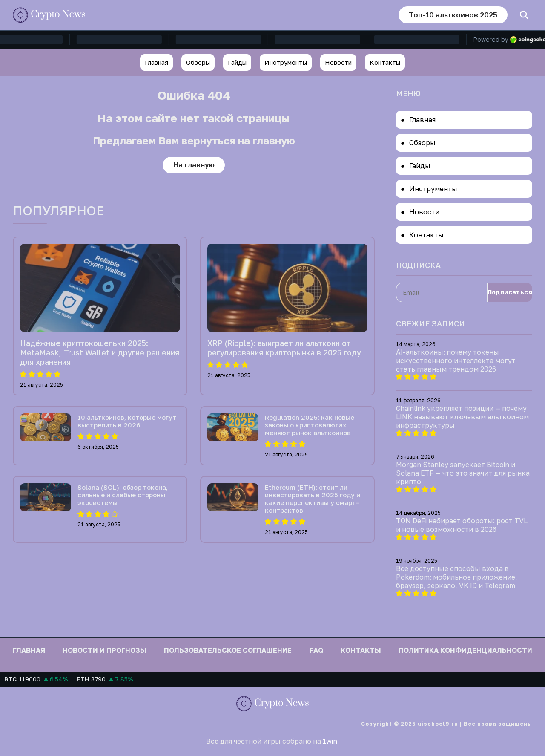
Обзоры (198, 62)
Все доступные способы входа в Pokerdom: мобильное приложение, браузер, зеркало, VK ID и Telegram (457, 577)
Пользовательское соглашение (228, 650)
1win (330, 741)
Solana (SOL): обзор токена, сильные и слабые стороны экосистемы (123, 495)
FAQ (316, 650)
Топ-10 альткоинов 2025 (452, 15)
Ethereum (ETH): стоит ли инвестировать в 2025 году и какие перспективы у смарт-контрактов (313, 499)
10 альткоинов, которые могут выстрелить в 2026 (127, 421)
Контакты (385, 62)
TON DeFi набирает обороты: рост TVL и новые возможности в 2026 (462, 525)
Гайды (237, 62)
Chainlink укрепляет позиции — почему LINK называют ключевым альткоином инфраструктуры (462, 417)
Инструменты (286, 62)
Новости (338, 62)
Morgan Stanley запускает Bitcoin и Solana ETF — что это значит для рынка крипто (463, 473)
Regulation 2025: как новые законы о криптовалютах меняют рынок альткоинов (310, 425)
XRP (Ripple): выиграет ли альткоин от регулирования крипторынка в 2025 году (284, 348)
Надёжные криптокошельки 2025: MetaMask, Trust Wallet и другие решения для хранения (100, 353)
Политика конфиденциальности (465, 650)
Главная (156, 62)
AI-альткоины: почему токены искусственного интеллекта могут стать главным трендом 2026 (456, 361)
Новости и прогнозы (105, 650)
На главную (194, 165)
